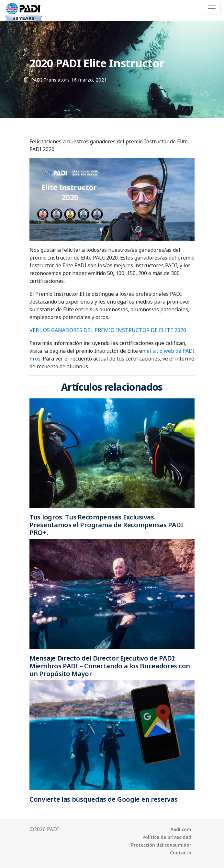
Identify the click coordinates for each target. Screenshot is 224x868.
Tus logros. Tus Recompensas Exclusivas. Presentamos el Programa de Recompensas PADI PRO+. (106, 525)
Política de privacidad (167, 837)
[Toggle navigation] (212, 8)
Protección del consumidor (161, 845)
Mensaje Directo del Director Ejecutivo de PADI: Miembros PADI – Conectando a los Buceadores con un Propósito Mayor (110, 666)
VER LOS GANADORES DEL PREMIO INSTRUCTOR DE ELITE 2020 (108, 330)
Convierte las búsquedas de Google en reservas (104, 799)
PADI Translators (50, 80)
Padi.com (181, 829)
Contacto (181, 853)
